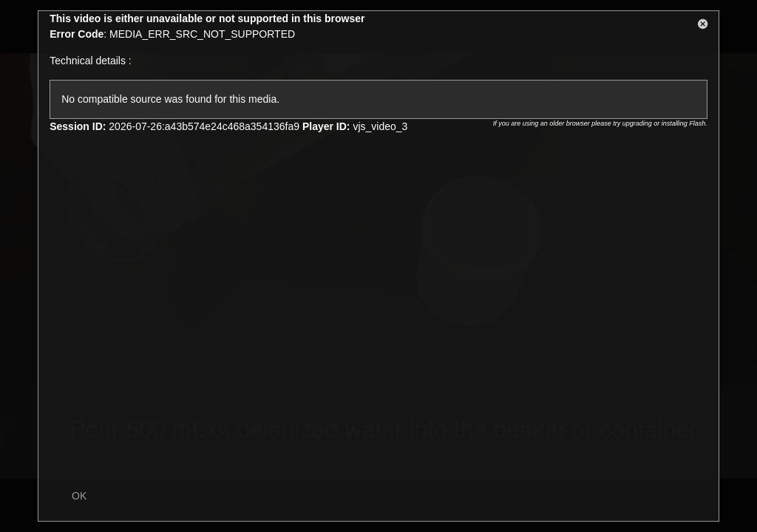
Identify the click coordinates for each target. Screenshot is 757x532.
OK (79, 496)
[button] (703, 27)
